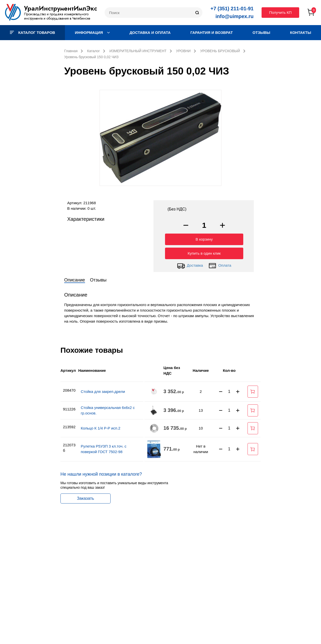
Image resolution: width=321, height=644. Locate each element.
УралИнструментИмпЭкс (61, 8)
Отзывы (261, 32)
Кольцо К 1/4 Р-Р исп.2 (101, 427)
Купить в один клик (204, 252)
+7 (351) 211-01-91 (232, 9)
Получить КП (280, 12)
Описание (75, 279)
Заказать (86, 497)
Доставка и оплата (150, 32)
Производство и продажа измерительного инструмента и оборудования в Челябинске (57, 16)
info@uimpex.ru (234, 16)
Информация (92, 32)
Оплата (220, 264)
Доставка (190, 264)
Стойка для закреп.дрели (103, 390)
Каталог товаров (32, 32)
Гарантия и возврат (212, 32)
